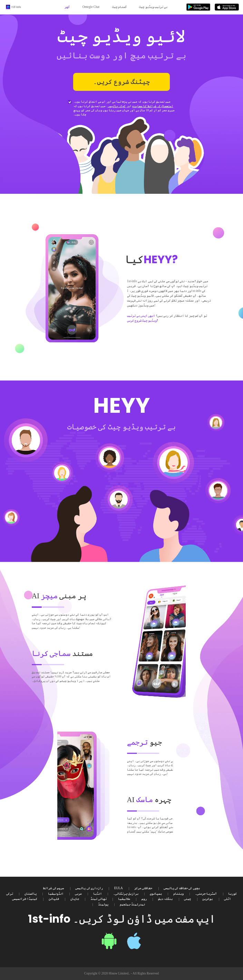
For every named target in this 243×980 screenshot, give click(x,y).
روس (144, 899)
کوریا (232, 894)
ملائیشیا (124, 899)
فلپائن (54, 899)
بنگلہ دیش (165, 899)
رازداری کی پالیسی (89, 888)
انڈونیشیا (56, 894)
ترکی (10, 894)
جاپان (75, 899)
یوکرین (207, 899)
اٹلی (227, 899)
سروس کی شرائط (54, 888)
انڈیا (98, 894)
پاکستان (31, 894)
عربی (78, 894)
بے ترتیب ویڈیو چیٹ (153, 7)
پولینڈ (103, 904)
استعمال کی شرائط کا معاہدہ (153, 106)
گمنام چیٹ (119, 7)
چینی (187, 899)
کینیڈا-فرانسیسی (25, 899)
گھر (67, 7)
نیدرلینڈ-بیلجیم (132, 904)
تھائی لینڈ (99, 899)
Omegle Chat (91, 7)
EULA (119, 888)
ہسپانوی (156, 894)
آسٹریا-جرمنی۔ (206, 894)
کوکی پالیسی (117, 106)
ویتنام (178, 894)
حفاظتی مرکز (143, 888)
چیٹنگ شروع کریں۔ (121, 82)
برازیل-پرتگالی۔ (126, 894)
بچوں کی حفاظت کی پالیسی (182, 888)
